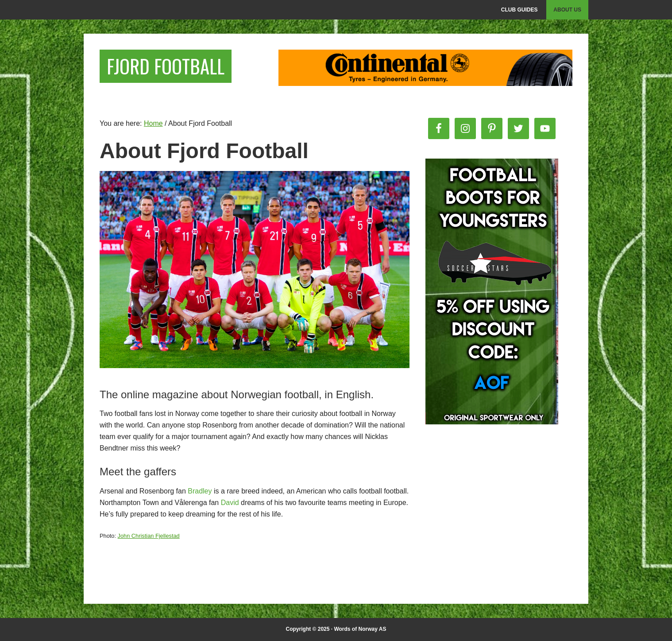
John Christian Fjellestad (149, 536)
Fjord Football (172, 67)
